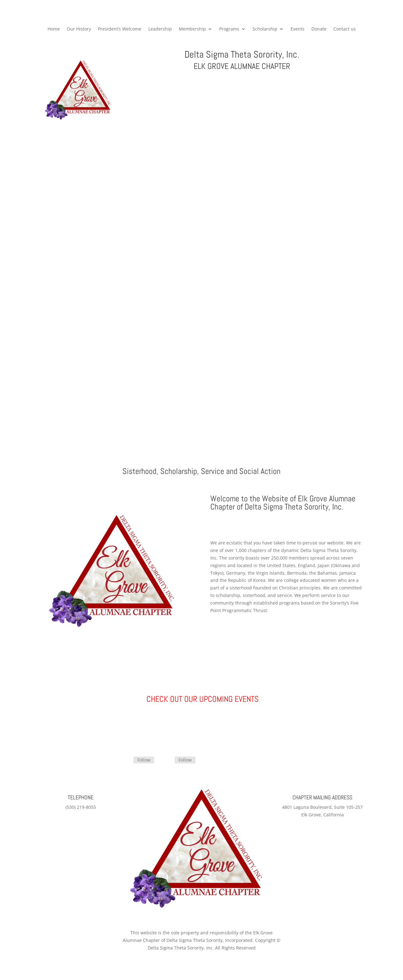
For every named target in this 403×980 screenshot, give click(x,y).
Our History (79, 29)
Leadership (160, 29)
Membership (192, 29)
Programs (229, 29)
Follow (144, 760)
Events (298, 29)
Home (54, 29)
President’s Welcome (120, 29)
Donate (319, 29)
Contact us (345, 29)
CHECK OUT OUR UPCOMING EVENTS (202, 699)
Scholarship (265, 29)
